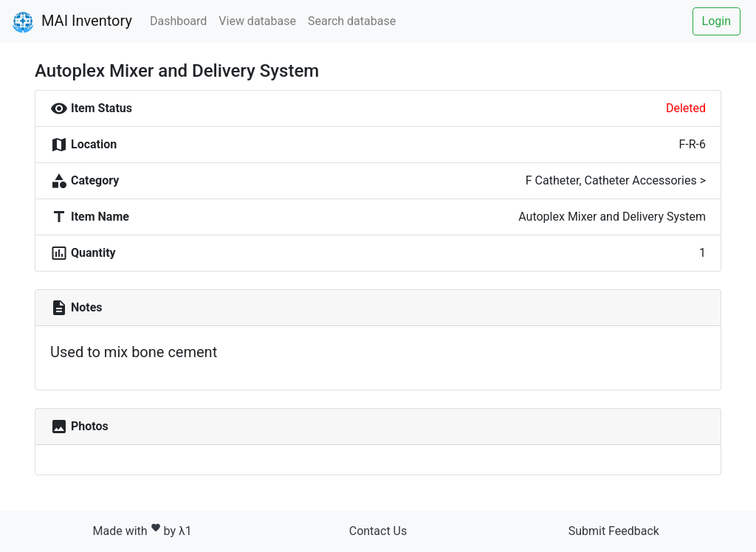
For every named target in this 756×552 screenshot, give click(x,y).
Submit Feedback (614, 531)
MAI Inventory (72, 22)
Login (717, 21)
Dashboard (178, 21)
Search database (352, 21)
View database (257, 21)
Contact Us (378, 531)
